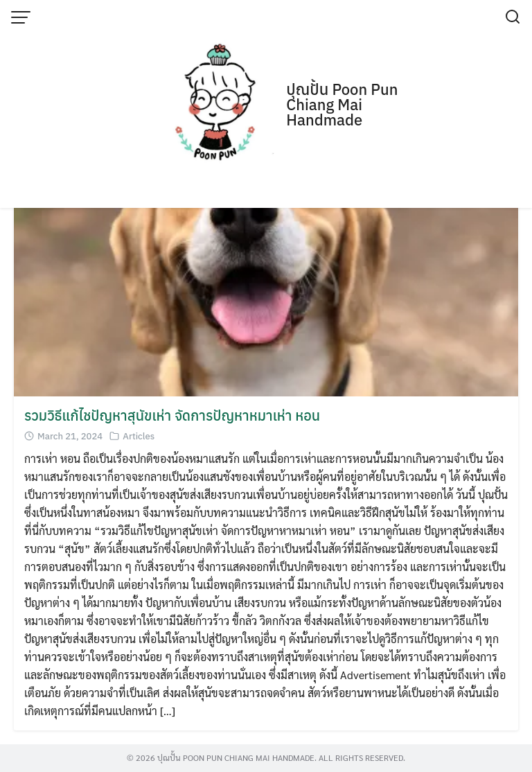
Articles (139, 436)
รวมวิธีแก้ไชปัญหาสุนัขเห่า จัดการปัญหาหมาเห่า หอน (172, 415)
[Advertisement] (266, 104)
